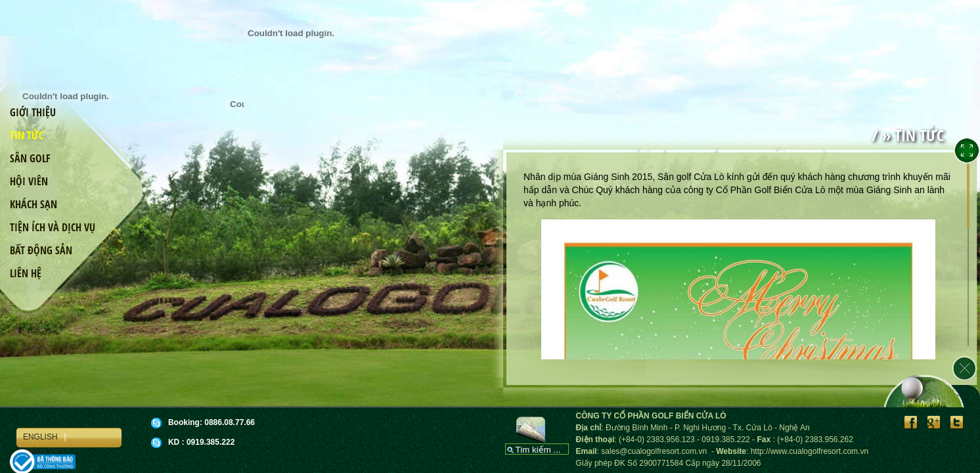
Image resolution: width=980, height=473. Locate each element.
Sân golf (30, 158)
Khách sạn (33, 204)
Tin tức (27, 135)
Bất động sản (41, 250)
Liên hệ (26, 273)
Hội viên (29, 181)
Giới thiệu (33, 112)
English (40, 437)
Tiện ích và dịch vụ (53, 227)
